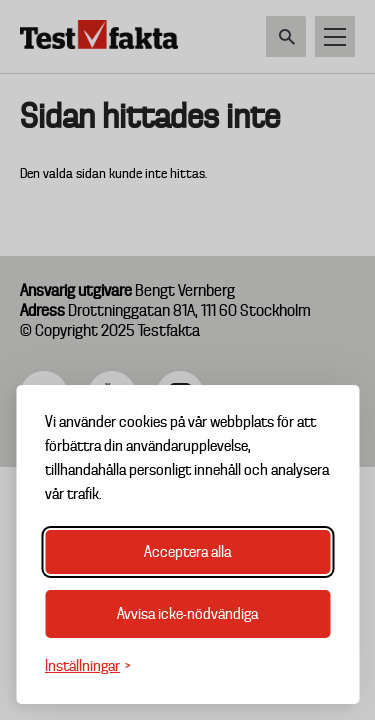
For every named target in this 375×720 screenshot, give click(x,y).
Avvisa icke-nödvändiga (187, 614)
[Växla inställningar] (88, 666)
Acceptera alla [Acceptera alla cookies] (187, 552)
